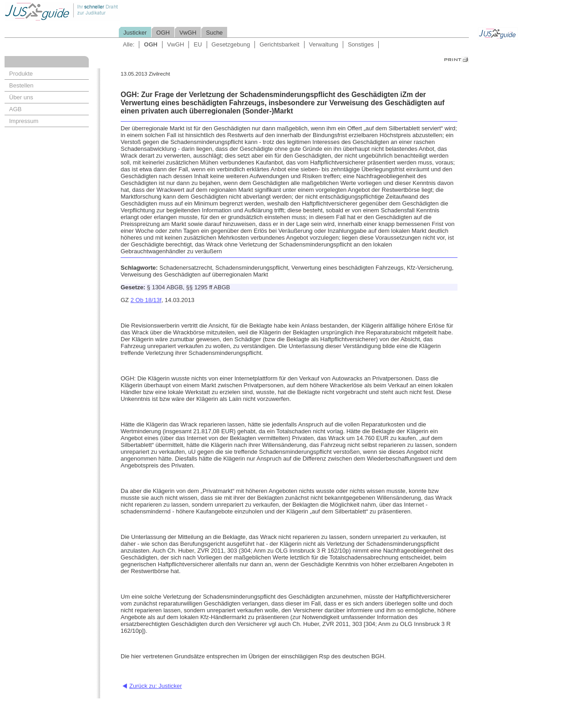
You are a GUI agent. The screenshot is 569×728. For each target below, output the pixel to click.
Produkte (21, 74)
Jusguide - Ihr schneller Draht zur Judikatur (91, 11)
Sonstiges (361, 44)
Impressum (24, 121)
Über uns (21, 97)
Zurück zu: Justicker (156, 686)
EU (198, 44)
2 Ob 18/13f (146, 300)
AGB (15, 109)
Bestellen (21, 85)
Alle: (129, 44)
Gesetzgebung (231, 44)
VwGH (188, 33)
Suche (214, 33)
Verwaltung (324, 44)
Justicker (135, 33)
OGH (163, 33)
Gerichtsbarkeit (279, 44)
